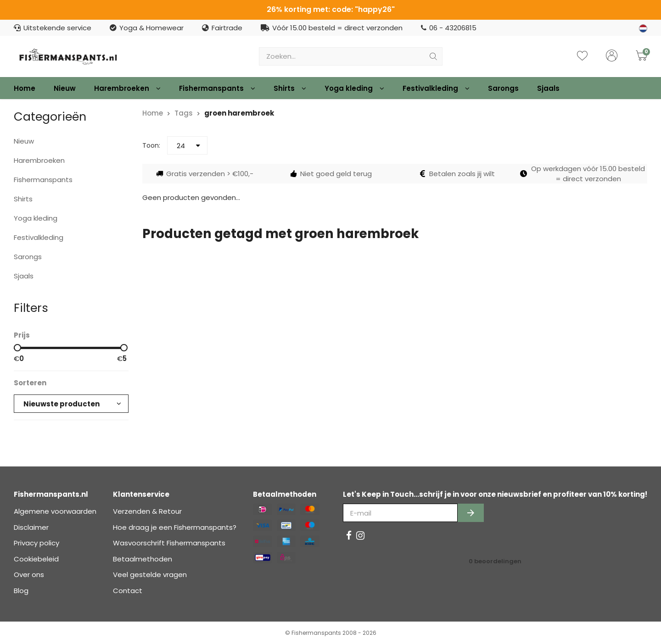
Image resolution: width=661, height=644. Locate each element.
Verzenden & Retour (147, 511)
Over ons (29, 575)
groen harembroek (239, 113)
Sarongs (503, 88)
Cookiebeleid (36, 559)
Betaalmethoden (143, 559)
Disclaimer (31, 527)
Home (25, 88)
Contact (128, 591)
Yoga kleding (354, 88)
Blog (21, 591)
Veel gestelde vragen (150, 575)
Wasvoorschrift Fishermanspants (169, 543)
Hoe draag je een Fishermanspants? (175, 527)
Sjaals (548, 88)
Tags (184, 113)
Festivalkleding (436, 88)
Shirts (290, 88)
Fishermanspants (217, 88)
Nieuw (65, 88)
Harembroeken (127, 88)
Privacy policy (36, 543)
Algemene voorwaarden (55, 511)
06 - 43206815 (449, 28)
